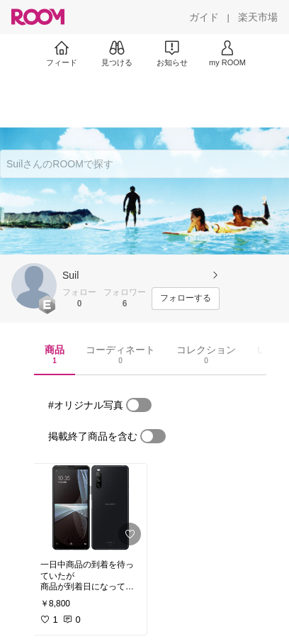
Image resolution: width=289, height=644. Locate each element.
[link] (89, 507)
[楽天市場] (258, 17)
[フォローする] (186, 299)
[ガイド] (204, 17)
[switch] (139, 405)
